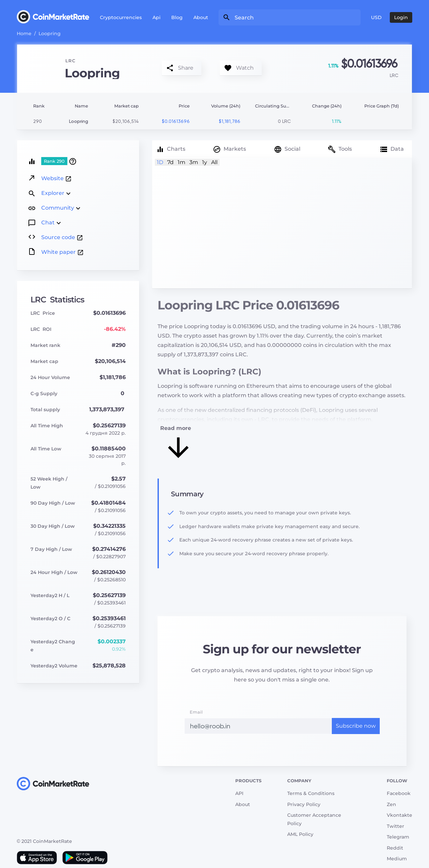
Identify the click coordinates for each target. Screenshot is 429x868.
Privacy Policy (304, 804)
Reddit (395, 848)
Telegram (398, 837)
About (201, 17)
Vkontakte (400, 815)
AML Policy (300, 834)
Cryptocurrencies (121, 17)
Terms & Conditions (311, 793)
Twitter (395, 826)
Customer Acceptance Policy (314, 819)
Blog (177, 17)
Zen (391, 804)
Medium (397, 859)
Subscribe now (356, 726)
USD (376, 17)
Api (157, 17)
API (239, 793)
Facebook (399, 793)
